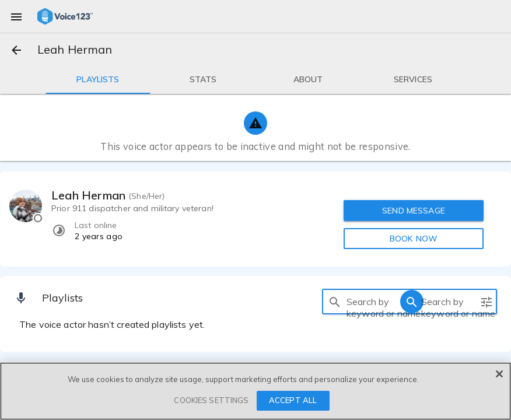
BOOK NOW (414, 239)
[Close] (499, 374)
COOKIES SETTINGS (211, 400)
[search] (335, 302)
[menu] (16, 16)
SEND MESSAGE (414, 211)
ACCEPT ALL (293, 400)
